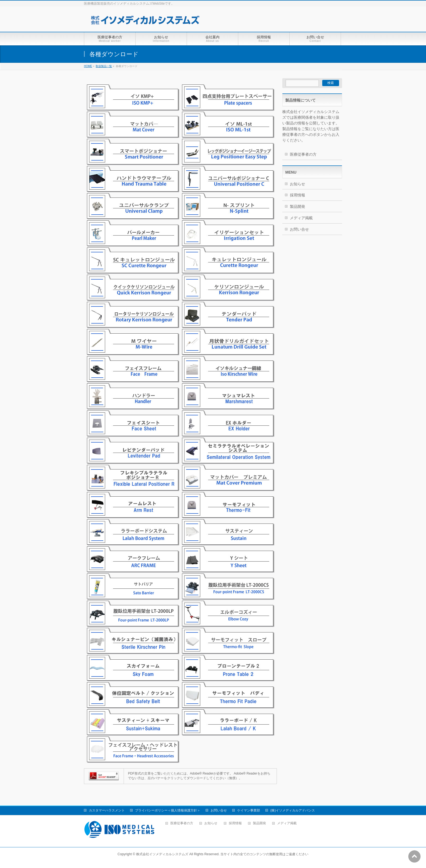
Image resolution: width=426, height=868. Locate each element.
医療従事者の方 (303, 154)
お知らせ (297, 184)
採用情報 (297, 195)
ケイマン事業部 (249, 810)
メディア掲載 (301, 218)
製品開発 (297, 206)
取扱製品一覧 (104, 66)
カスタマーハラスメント (107, 810)
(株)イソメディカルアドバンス (293, 810)
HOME (88, 66)
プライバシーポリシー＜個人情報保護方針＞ (168, 810)
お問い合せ (299, 229)
